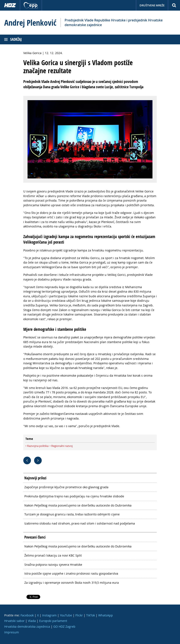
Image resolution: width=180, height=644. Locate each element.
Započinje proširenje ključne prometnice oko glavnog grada (66, 487)
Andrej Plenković (30, 23)
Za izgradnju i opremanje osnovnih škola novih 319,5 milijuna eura (72, 583)
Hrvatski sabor (14, 621)
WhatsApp (106, 615)
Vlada (32, 621)
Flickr (79, 615)
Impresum (12, 632)
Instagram (49, 615)
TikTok (91, 615)
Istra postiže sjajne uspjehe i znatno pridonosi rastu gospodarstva (71, 573)
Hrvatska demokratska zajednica (27, 626)
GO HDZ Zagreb (64, 626)
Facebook (27, 615)
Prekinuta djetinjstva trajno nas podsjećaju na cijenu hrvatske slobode (74, 496)
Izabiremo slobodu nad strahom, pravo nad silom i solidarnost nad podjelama (80, 523)
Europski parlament (53, 621)
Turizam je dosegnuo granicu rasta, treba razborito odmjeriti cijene (72, 514)
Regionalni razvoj (62, 446)
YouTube (66, 615)
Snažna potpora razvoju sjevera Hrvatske (53, 565)
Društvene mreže (152, 5)
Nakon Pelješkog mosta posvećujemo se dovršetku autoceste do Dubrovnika (78, 505)
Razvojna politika (38, 446)
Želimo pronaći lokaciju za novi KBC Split (53, 555)
